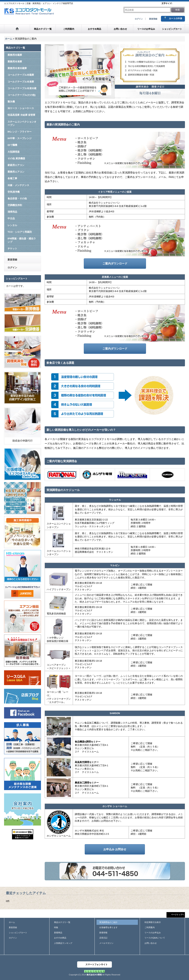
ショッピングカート (18, 933)
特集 (56, 927)
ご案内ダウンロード (115, 263)
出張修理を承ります (108, 927)
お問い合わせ (151, 943)
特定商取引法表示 (153, 922)
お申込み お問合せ (115, 849)
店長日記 (103, 938)
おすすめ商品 (60, 938)
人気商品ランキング (63, 943)
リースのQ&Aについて (155, 938)
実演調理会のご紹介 (108, 922)
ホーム (12, 922)
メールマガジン (106, 943)
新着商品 (58, 933)
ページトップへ (178, 915)
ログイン (139, 19)
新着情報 (103, 933)
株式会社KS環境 (94, 975)
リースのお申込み (153, 933)
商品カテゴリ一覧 (62, 922)
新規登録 (153, 19)
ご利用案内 (150, 927)
